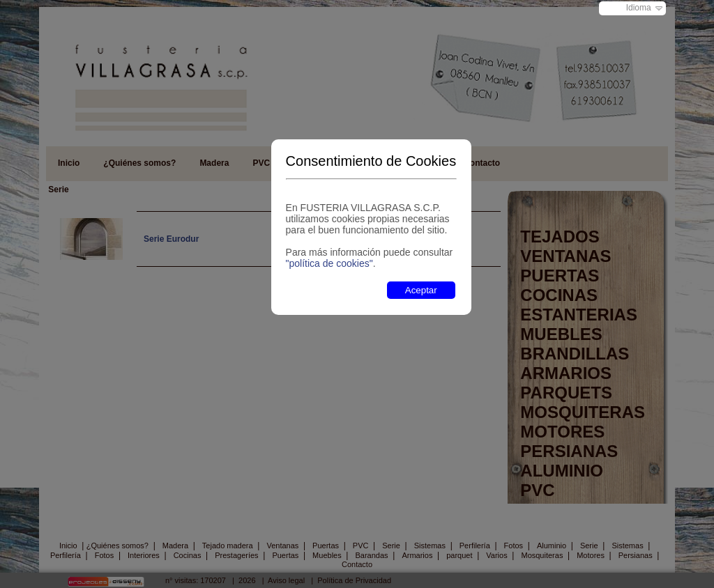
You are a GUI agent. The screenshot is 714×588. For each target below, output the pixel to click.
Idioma (639, 8)
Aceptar (421, 290)
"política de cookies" (329, 263)
